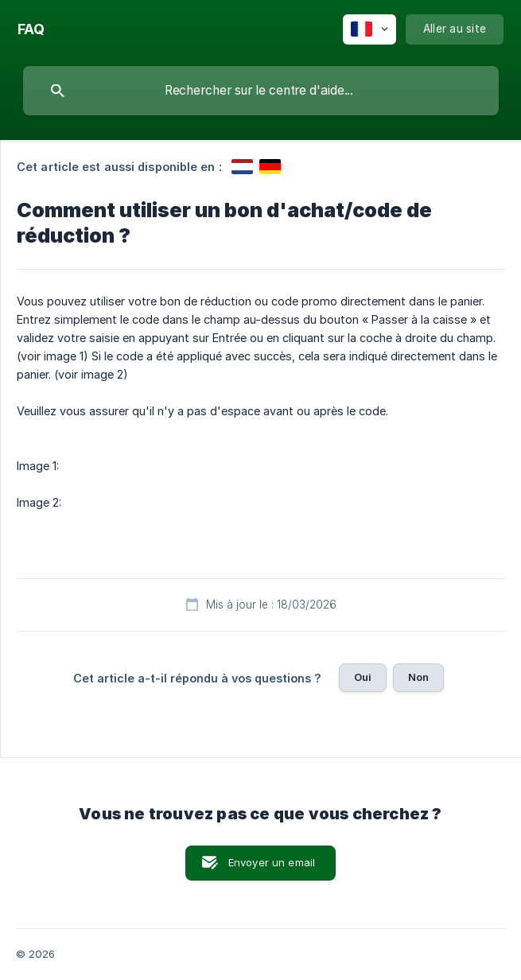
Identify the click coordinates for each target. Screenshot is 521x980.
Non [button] (418, 677)
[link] (242, 167)
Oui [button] (363, 677)
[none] (31, 29)
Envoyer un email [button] (272, 862)
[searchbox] (261, 91)
